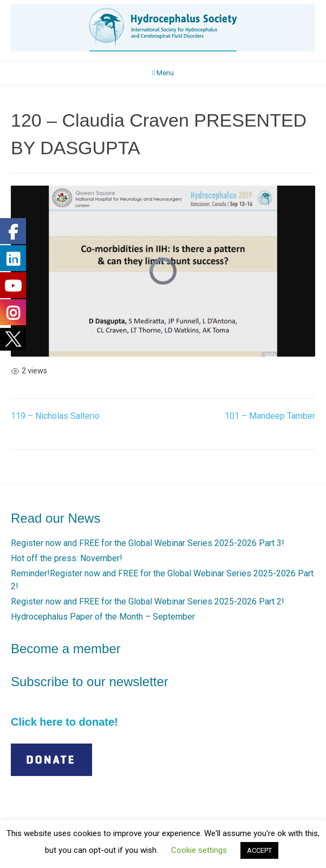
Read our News (56, 518)
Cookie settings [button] (199, 850)
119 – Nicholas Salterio (55, 416)
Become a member (66, 649)
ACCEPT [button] (259, 850)
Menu (163, 73)
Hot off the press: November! (67, 558)
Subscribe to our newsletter (90, 682)
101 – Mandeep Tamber (270, 416)
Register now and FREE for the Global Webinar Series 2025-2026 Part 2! (148, 601)
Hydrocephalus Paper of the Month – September (103, 617)
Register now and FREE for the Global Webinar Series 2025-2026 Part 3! (148, 543)
